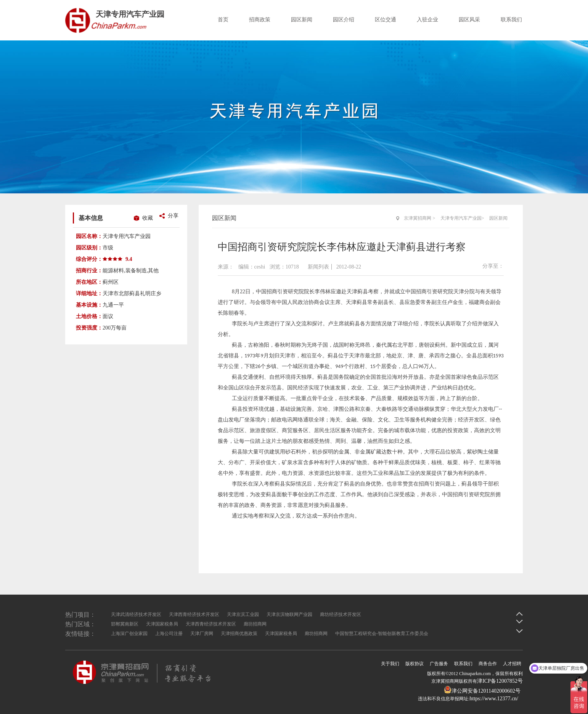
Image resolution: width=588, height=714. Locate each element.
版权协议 (414, 664)
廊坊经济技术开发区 (341, 614)
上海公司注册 (169, 634)
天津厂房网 (202, 634)
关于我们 (390, 664)
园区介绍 (344, 20)
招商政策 (260, 20)
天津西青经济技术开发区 (194, 614)
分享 (173, 216)
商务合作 (488, 664)
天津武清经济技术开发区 (136, 614)
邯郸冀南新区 (125, 624)
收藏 (148, 218)
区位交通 (386, 20)
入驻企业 (427, 20)
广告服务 (439, 664)
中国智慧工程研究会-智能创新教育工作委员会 (382, 634)
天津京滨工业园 (243, 614)
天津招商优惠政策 (239, 634)
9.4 (129, 259)
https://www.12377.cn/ (494, 699)
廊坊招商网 (255, 624)
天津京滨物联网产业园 (289, 614)
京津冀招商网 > (419, 218)
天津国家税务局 (162, 624)
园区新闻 (302, 20)
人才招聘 (512, 664)
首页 (223, 20)
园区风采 (469, 20)
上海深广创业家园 (129, 634)
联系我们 (511, 20)
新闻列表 (318, 267)
